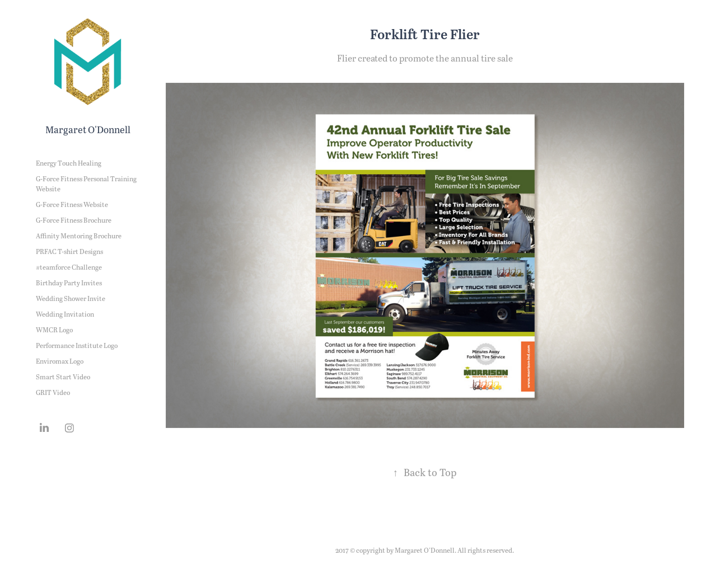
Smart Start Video (63, 377)
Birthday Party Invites (69, 283)
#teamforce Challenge (69, 267)
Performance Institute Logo (77, 345)
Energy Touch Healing (69, 163)
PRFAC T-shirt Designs (69, 251)
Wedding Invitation (65, 314)
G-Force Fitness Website (72, 204)
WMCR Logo (54, 330)
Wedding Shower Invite (71, 298)
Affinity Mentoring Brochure (79, 236)
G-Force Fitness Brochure (74, 220)
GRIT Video (53, 392)
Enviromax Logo (60, 361)
